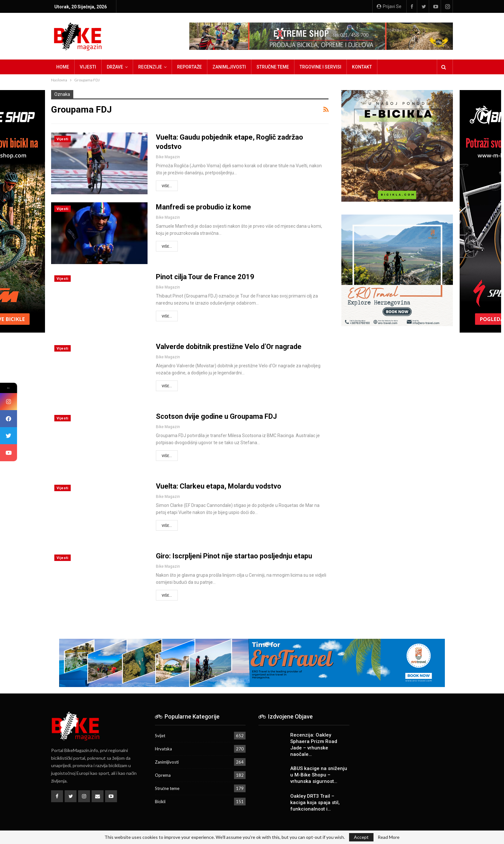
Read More (389, 837)
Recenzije (150, 67)
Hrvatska (163, 749)
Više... (167, 186)
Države (115, 67)
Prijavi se (389, 6)
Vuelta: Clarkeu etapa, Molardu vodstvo (219, 486)
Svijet (160, 736)
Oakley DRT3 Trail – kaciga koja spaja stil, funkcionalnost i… (315, 803)
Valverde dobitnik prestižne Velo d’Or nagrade (229, 347)
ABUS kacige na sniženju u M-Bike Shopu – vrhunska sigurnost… (319, 775)
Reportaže (189, 67)
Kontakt (362, 67)
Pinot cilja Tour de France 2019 (205, 277)
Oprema (163, 775)
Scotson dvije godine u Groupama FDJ (216, 416)
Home (63, 67)
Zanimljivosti (229, 67)
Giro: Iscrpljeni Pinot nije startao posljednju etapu (234, 556)
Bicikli (160, 802)
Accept (361, 837)
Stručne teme (273, 67)
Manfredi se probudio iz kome (203, 207)
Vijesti (88, 67)
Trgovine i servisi (320, 67)
